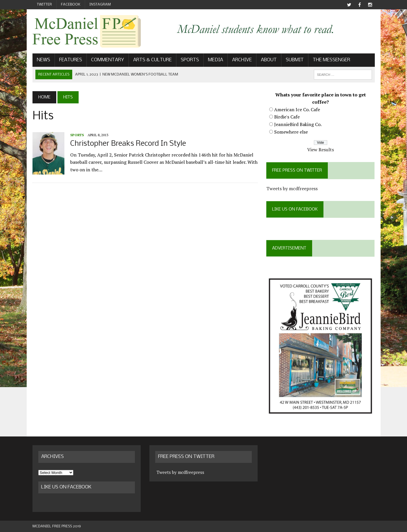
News (44, 60)
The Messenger (331, 60)
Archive (242, 60)
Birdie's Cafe (287, 117)
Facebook (71, 5)
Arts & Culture (152, 60)
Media (216, 60)
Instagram (100, 5)
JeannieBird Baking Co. (298, 124)
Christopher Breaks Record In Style (128, 144)
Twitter (44, 5)
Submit (295, 60)
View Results (321, 150)
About (269, 60)
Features (71, 60)
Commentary (108, 60)
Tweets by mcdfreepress (292, 188)
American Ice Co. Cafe (297, 109)
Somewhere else (291, 132)
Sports (190, 60)
